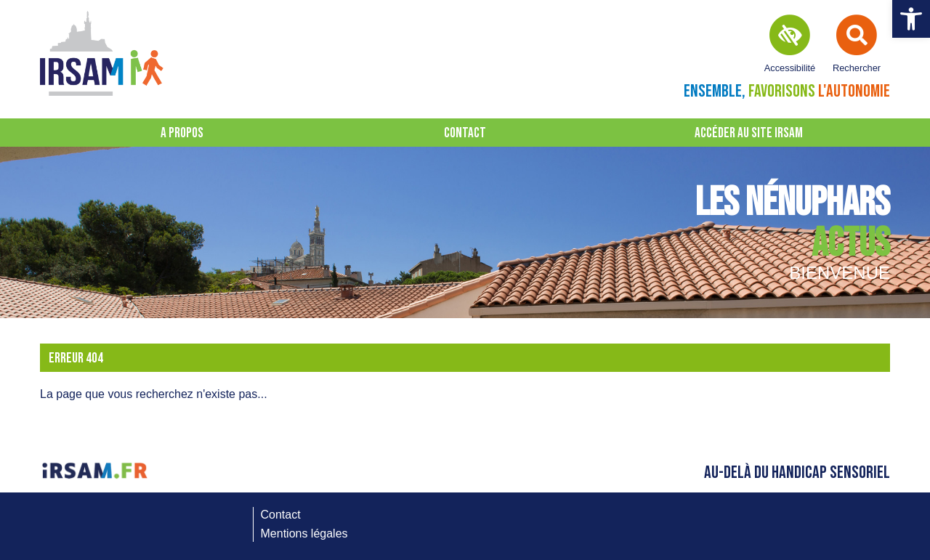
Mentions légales (304, 533)
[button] (911, 19)
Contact (465, 133)
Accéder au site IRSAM (749, 133)
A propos (182, 133)
